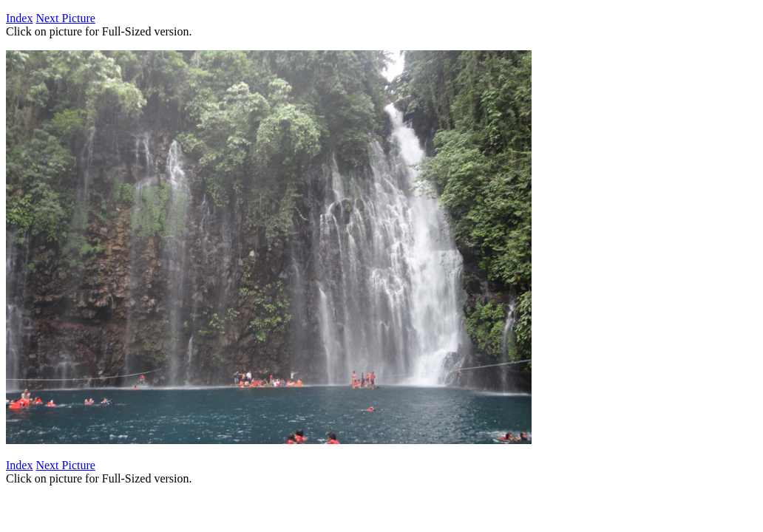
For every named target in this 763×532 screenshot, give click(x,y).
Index (19, 18)
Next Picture (65, 18)
